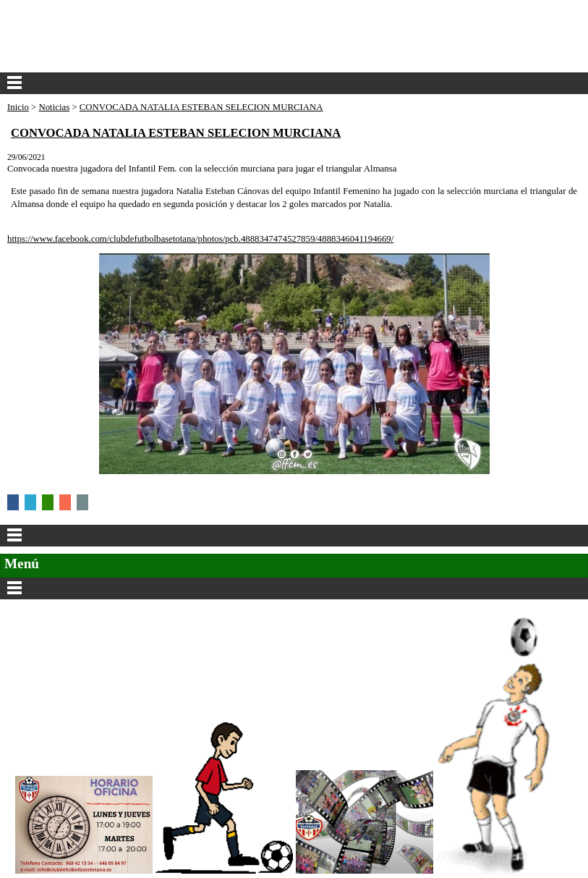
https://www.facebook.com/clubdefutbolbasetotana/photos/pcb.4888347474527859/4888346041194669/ (200, 239)
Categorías (294, 536)
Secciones (294, 588)
